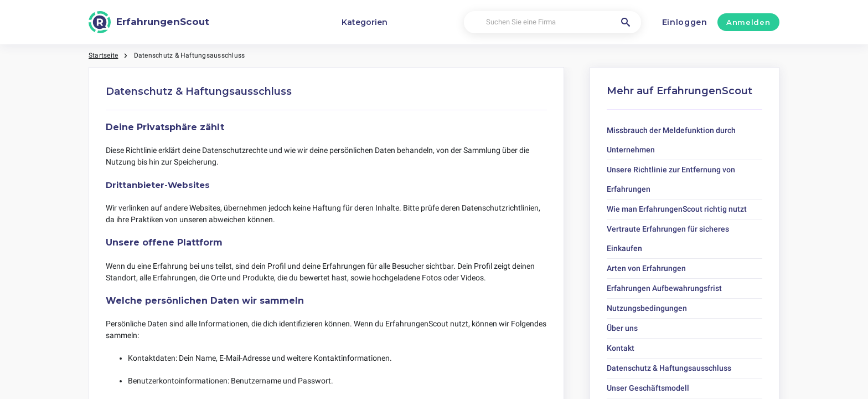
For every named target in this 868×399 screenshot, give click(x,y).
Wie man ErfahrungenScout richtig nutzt (677, 209)
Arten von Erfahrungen (646, 268)
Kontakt (621, 348)
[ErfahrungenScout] (149, 22)
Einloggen (685, 22)
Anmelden (748, 22)
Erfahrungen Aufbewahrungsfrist (664, 288)
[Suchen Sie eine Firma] (552, 22)
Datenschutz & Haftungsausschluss (669, 368)
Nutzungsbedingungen (647, 308)
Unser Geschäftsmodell (648, 388)
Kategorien (365, 22)
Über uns (622, 328)
